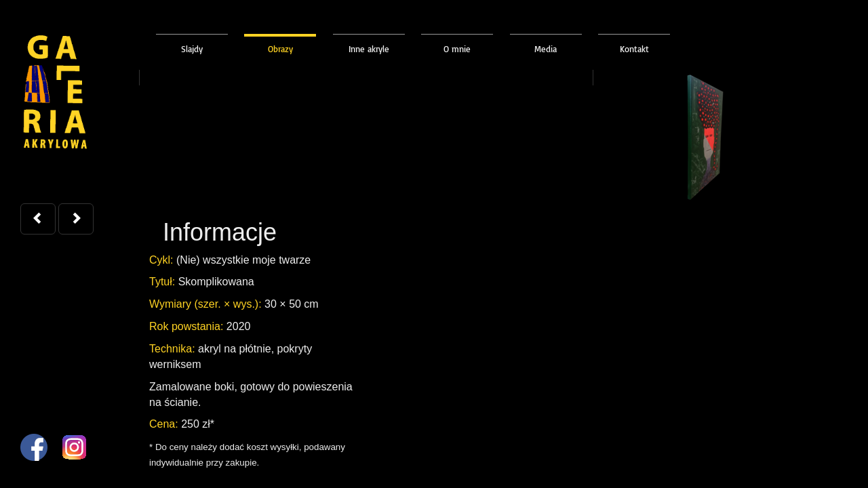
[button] (38, 219)
